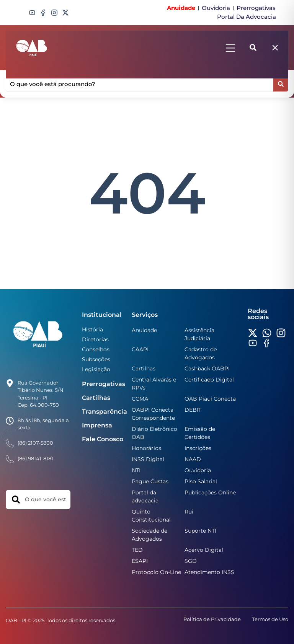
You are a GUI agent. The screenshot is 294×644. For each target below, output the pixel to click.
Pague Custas (150, 481)
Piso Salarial (201, 481)
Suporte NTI (200, 531)
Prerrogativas (104, 384)
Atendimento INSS (209, 572)
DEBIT (193, 410)
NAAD (193, 459)
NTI (136, 470)
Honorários (146, 448)
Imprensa (97, 425)
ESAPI (140, 561)
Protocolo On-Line (156, 572)
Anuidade (144, 330)
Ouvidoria (198, 470)
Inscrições (198, 448)
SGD (191, 561)
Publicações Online (210, 492)
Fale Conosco (103, 439)
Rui (189, 512)
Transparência (105, 412)
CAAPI (140, 349)
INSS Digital (148, 459)
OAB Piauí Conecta (210, 399)
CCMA (140, 399)
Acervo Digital (204, 550)
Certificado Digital (209, 380)
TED (137, 550)
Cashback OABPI (207, 368)
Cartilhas (96, 398)
